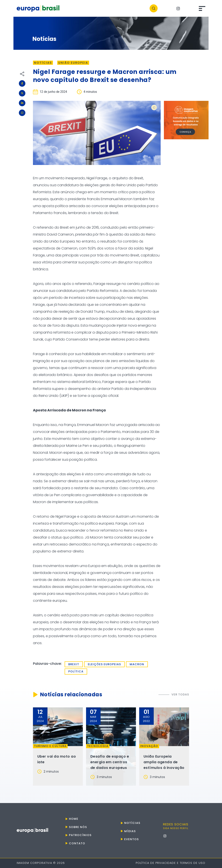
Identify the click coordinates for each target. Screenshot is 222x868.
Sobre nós (78, 827)
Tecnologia (98, 746)
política (76, 671)
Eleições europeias (104, 664)
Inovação (149, 746)
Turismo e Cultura (50, 746)
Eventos (131, 839)
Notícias (43, 63)
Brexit (74, 664)
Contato (77, 843)
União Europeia (73, 63)
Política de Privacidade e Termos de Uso (171, 863)
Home (74, 819)
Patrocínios (80, 835)
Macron (137, 664)
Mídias (130, 831)
